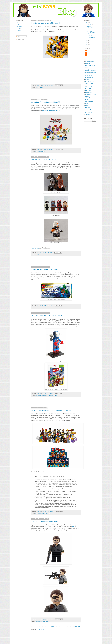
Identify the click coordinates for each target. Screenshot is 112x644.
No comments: (50, 85)
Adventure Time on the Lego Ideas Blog (46, 102)
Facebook (19, 26)
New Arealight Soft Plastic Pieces (44, 160)
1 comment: (50, 253)
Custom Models (89, 78)
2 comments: (50, 306)
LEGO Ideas (42, 152)
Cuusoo (37, 152)
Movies (87, 104)
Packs (87, 105)
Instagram (19, 25)
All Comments (20, 39)
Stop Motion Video (90, 113)
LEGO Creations (39, 87)
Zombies (46, 621)
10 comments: (51, 511)
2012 (87, 45)
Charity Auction (89, 69)
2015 (87, 23)
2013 (87, 43)
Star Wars (88, 111)
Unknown (89, 55)
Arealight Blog (35, 249)
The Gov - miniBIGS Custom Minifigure (46, 522)
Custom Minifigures (40, 621)
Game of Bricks (89, 83)
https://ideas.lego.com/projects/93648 (52, 110)
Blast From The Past (90, 65)
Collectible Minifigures (40, 514)
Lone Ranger (89, 92)
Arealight (37, 255)
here (62, 31)
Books (87, 67)
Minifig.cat (88, 100)
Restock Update (89, 109)
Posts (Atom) (41, 629)
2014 (87, 40)
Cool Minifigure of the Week (41, 396)
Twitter (19, 23)
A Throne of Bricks (90, 61)
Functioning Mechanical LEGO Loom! (46, 23)
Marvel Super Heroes (40, 308)
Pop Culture (88, 107)
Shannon (89, 53)
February (89, 25)
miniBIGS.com (56, 247)
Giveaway (88, 85)
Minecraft (88, 98)
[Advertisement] (56, 94)
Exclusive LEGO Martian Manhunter (45, 270)
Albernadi (89, 51)
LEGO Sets (48, 514)
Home (53, 627)
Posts (18, 36)
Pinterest (19, 28)
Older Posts (77, 627)
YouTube (19, 30)
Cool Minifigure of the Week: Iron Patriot (47, 316)
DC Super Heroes (90, 81)
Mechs (87, 96)
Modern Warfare (89, 102)
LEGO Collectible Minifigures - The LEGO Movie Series (52, 410)
